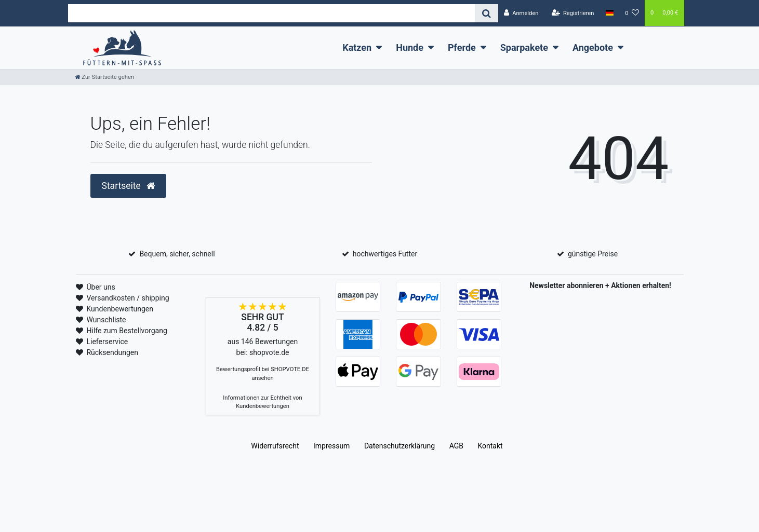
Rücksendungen (112, 352)
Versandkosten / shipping (128, 298)
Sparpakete (524, 47)
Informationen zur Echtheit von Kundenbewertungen (262, 402)
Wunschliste (106, 320)
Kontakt (490, 446)
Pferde (462, 47)
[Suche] (487, 13)
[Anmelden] (521, 13)
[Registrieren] (572, 13)
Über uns (101, 287)
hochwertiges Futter (385, 254)
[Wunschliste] (632, 13)
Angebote (593, 47)
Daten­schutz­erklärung (400, 446)
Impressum (331, 446)
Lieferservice (107, 342)
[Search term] (271, 13)
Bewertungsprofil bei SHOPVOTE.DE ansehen (263, 374)
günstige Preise (593, 254)
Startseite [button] (129, 186)
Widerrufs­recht (275, 446)
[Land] (610, 13)
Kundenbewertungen (120, 309)
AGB (456, 446)
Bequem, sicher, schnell (177, 254)
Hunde (410, 47)
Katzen (357, 47)
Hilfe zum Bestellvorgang (126, 331)
